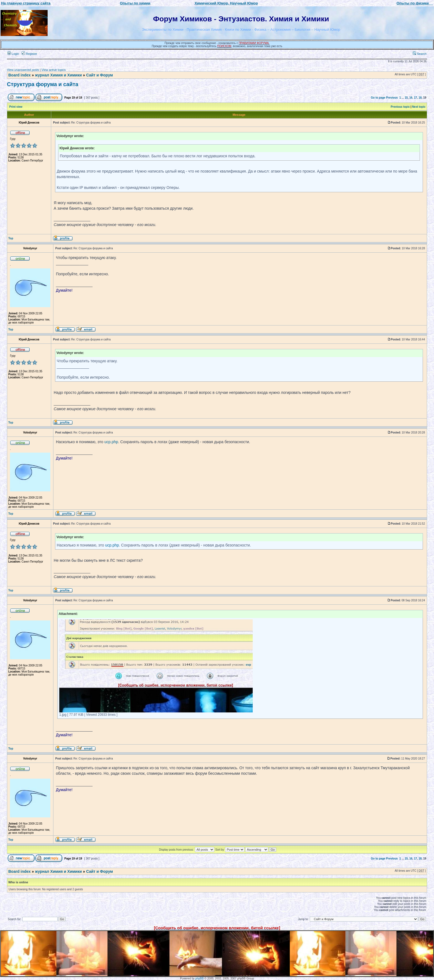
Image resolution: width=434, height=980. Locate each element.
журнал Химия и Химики (58, 75)
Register (29, 54)
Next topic (419, 107)
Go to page (378, 98)
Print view (16, 107)
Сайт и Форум (100, 75)
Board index (20, 75)
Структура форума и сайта (43, 84)
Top (11, 238)
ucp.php (111, 442)
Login (13, 54)
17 (416, 98)
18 (420, 98)
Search (420, 54)
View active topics (54, 70)
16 (411, 98)
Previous (392, 98)
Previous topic (400, 107)
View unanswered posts (23, 70)
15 (406, 98)
